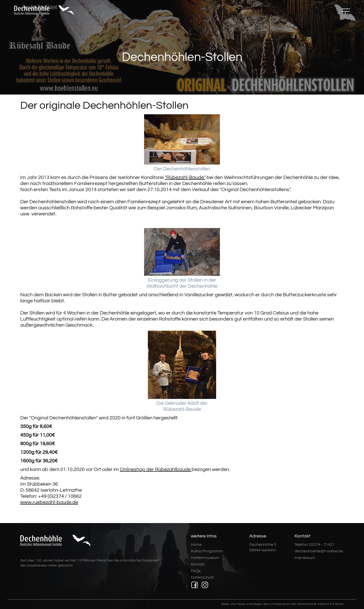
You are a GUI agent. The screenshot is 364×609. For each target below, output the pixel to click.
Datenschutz (202, 577)
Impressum (305, 558)
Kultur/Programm (207, 551)
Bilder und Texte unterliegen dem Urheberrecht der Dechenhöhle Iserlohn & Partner (283, 604)
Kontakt (198, 564)
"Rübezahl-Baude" (185, 177)
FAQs (196, 571)
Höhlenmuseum (205, 558)
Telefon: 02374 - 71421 (315, 545)
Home (196, 545)
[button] (346, 10)
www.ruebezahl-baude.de (49, 502)
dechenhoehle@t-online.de (319, 551)
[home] (44, 10)
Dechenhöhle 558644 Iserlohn (263, 547)
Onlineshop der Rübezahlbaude (156, 469)
